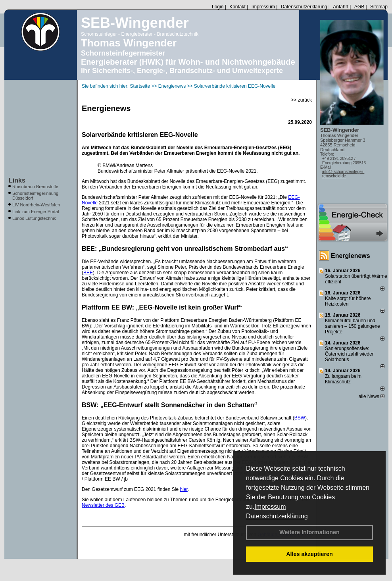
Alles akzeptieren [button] (309, 554)
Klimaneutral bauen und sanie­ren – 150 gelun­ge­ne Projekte (353, 326)
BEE (88, 273)
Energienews (351, 256)
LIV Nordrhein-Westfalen (36, 205)
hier (184, 489)
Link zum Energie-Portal (36, 212)
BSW (300, 418)
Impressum (270, 507)
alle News (372, 396)
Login (218, 7)
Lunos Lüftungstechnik (34, 218)
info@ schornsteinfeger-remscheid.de (343, 174)
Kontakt (237, 7)
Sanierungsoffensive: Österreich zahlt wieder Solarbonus (349, 354)
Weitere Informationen (309, 532)
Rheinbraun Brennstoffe (35, 187)
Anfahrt (341, 7)
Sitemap (379, 7)
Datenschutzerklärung (277, 516)
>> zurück (301, 100)
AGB (359, 7)
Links (17, 180)
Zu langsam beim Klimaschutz (343, 379)
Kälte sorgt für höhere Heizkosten (348, 301)
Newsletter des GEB (103, 505)
